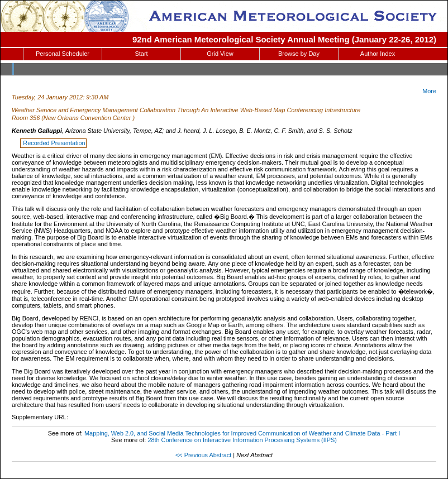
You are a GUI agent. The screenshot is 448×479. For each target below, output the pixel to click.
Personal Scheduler (63, 54)
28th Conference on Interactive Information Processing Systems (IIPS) (242, 440)
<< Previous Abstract (203, 455)
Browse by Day (299, 54)
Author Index (378, 54)
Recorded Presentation (54, 143)
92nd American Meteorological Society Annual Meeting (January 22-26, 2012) (284, 39)
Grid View (220, 54)
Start (141, 54)
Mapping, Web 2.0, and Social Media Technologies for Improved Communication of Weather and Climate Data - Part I (242, 433)
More (429, 91)
